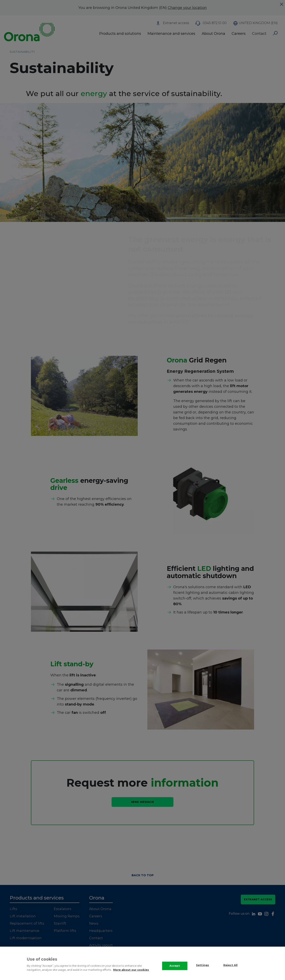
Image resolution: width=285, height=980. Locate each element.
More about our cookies (131, 974)
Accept (175, 970)
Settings (203, 969)
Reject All (230, 969)
